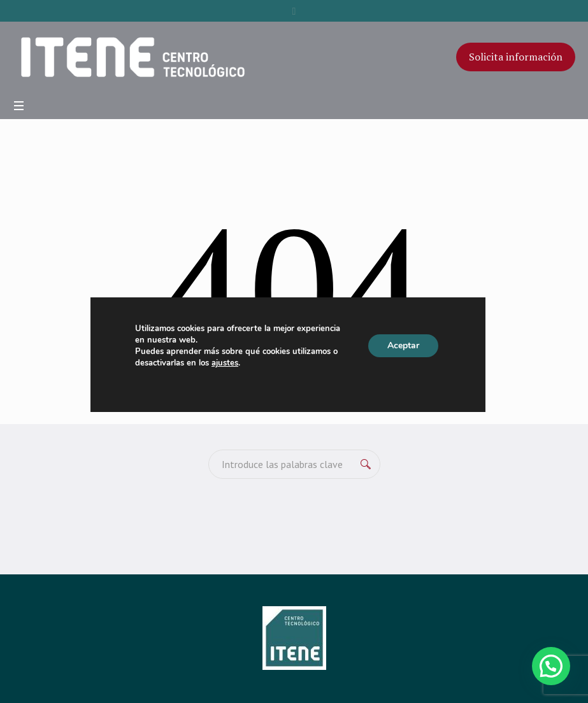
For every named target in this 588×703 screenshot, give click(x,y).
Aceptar (403, 345)
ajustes (225, 363)
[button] (551, 666)
